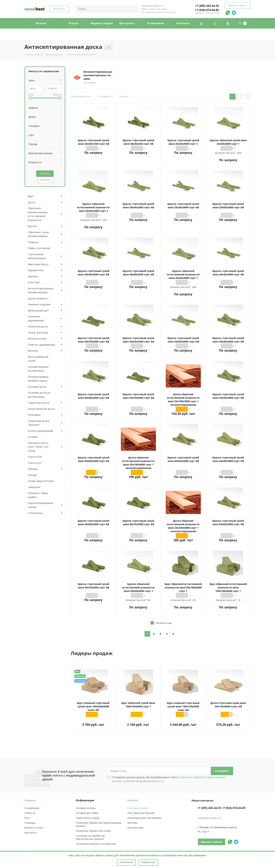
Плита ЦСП (35, 463)
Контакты (30, 832)
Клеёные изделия (39, 304)
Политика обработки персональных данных (98, 824)
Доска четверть (38, 298)
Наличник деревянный (36, 318)
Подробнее (148, 862)
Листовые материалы (141, 813)
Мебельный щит (38, 310)
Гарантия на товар (88, 818)
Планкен (33, 242)
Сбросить (46, 180)
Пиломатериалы (138, 808)
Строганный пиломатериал (37, 256)
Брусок (32, 226)
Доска (31, 202)
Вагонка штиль (37, 338)
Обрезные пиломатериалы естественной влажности (38, 214)
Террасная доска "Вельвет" (38, 423)
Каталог (133, 800)
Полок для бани (38, 332)
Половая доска (37, 387)
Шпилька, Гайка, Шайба (38, 495)
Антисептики (135, 828)
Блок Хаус (34, 282)
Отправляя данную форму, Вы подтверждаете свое (169, 779)
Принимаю (126, 862)
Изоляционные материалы (144, 818)
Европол (33, 276)
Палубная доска (38, 326)
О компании (32, 808)
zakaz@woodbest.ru (152, 6)
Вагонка (33, 351)
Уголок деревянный (40, 431)
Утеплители (35, 513)
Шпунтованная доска (41, 409)
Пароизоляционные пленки (41, 505)
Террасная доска (38, 403)
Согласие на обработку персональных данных (90, 837)
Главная (30, 800)
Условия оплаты (86, 808)
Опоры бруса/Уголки (41, 481)
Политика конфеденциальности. (143, 781)
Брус (31, 196)
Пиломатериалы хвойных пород (38, 379)
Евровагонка (36, 270)
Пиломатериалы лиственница (38, 369)
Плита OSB (35, 457)
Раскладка (34, 415)
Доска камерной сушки (38, 359)
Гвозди (32, 475)
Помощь (30, 823)
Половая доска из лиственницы (39, 395)
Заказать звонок (238, 5)
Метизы (132, 823)
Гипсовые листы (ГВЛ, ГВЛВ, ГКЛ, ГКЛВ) (38, 447)
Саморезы (34, 487)
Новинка (80, 676)
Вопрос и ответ (34, 828)
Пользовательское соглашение (96, 844)
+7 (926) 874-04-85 (207, 10)
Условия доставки (87, 813)
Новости (30, 813)
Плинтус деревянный (41, 345)
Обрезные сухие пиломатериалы (38, 234)
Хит (77, 671)
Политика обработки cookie (93, 831)
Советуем (81, 681)
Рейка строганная (39, 248)
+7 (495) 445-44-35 (207, 6)
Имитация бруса (38, 264)
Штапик (33, 437)
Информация (85, 800)
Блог (27, 818)
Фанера (33, 469)
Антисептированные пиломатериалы (41, 290)
